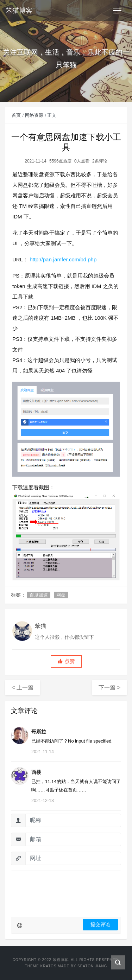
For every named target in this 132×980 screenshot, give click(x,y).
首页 (16, 115)
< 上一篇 (23, 688)
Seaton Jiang (92, 966)
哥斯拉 (39, 732)
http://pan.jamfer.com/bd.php (63, 259)
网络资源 (34, 115)
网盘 (61, 595)
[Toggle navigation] (117, 11)
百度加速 (39, 595)
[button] (66, 661)
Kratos (48, 966)
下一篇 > (109, 688)
